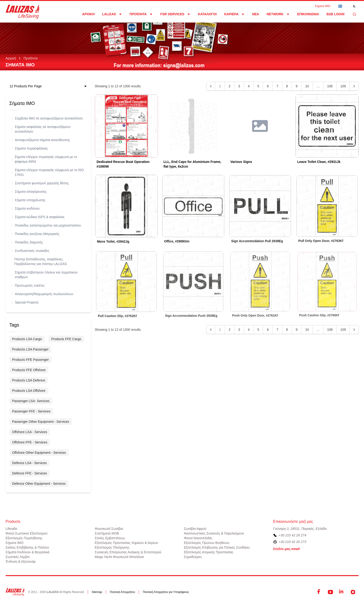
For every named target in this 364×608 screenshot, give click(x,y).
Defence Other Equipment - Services (39, 484)
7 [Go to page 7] (277, 86)
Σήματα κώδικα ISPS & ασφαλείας (38, 217)
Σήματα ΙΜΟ (323, 6)
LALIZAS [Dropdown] (112, 14)
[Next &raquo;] (354, 86)
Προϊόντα (31, 58)
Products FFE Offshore (29, 370)
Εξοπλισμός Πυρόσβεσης (24, 538)
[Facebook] (319, 592)
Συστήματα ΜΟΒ (107, 533)
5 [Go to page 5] (258, 86)
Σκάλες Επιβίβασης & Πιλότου (27, 547)
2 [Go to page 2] (230, 86)
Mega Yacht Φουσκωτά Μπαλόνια (119, 557)
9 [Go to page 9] (297, 86)
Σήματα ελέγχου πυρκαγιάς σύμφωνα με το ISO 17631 (48, 172)
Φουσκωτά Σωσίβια (109, 529)
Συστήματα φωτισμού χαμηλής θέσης (40, 183)
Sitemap (97, 592)
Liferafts (11, 529)
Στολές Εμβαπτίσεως (110, 538)
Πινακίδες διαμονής (27, 242)
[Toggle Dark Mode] (354, 6)
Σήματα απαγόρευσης (29, 192)
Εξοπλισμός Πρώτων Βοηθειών (207, 543)
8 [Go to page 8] (287, 86)
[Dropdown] (340, 6)
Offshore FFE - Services (30, 442)
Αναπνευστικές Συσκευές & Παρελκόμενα (214, 533)
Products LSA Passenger (31, 349)
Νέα (256, 14)
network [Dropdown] (278, 14)
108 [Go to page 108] (330, 86)
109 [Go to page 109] (343, 86)
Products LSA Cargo (27, 339)
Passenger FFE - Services (31, 411)
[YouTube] (330, 592)
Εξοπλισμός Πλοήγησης (112, 547)
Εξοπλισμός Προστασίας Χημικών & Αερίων (126, 543)
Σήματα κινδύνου (25, 208)
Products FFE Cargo (66, 339)
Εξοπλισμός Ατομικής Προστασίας (209, 552)
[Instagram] (353, 592)
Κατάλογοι (207, 14)
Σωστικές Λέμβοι (18, 557)
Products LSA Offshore (29, 391)
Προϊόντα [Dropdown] (141, 14)
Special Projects (25, 302)
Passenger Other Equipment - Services (41, 422)
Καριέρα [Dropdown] (234, 14)
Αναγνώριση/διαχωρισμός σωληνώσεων (42, 294)
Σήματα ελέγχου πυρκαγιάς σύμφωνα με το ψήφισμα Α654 (44, 159)
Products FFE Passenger (31, 360)
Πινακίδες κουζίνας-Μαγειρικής (35, 234)
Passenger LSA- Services (31, 401)
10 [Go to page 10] (307, 86)
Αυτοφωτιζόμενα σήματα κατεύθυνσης (41, 140)
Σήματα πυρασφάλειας (30, 148)
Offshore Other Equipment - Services (39, 453)
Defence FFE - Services (30, 473)
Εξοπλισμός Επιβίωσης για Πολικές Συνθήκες (217, 547)
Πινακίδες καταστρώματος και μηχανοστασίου (46, 225)
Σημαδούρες (193, 557)
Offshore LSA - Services (30, 432)
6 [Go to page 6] (268, 86)
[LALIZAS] (23, 12)
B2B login (335, 14)
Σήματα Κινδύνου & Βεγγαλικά (28, 552)
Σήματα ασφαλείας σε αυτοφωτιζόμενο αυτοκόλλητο (41, 129)
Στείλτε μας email (287, 549)
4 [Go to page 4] (249, 86)
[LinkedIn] (342, 592)
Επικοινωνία (308, 14)
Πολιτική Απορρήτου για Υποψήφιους (166, 592)
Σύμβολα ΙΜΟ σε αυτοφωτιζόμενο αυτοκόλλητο (47, 118)
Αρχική (88, 14)
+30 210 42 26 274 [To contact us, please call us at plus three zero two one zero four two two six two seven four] (293, 535)
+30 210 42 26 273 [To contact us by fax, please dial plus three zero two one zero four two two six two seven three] (293, 542)
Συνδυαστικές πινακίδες (30, 251)
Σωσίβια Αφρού (195, 529)
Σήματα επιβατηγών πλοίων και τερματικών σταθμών (44, 275)
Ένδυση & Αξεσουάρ (21, 562)
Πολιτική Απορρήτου (122, 592)
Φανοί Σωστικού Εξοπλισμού (27, 533)
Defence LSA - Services (30, 463)
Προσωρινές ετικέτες (28, 285)
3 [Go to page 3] (239, 86)
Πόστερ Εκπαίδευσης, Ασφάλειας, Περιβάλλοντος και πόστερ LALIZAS (39, 262)
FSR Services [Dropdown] (175, 14)
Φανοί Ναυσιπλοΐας (198, 538)
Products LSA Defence (29, 380)
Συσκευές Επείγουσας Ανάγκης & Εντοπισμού (128, 552)
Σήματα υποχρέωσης (28, 200)
